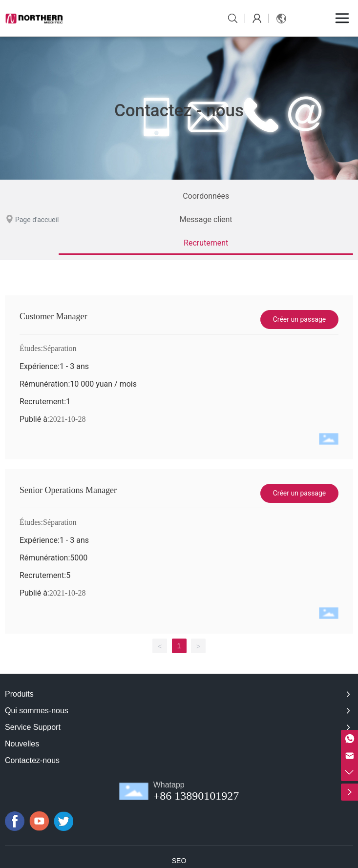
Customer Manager (53, 316)
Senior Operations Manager (68, 490)
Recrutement (206, 243)
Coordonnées (206, 196)
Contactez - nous (179, 113)
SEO (179, 861)
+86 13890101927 (196, 796)
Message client (206, 219)
